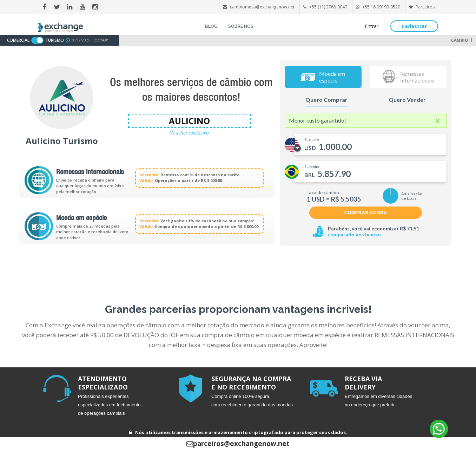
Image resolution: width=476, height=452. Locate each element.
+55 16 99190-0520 (381, 7)
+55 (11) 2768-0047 (328, 7)
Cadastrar (414, 26)
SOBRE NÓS (241, 26)
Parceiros (422, 7)
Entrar (372, 26)
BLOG (211, 26)
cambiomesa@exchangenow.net (262, 7)
